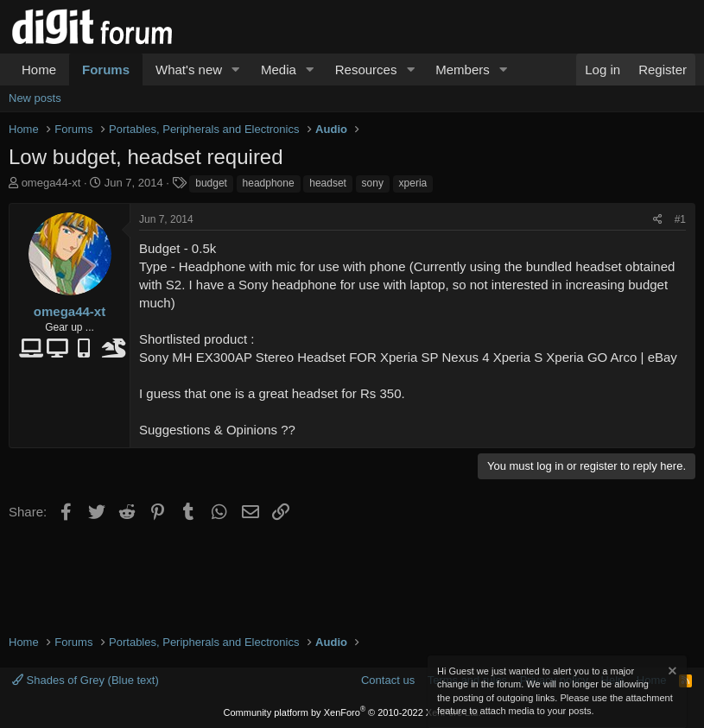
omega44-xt (51, 183)
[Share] (658, 220)
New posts (35, 98)
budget (211, 183)
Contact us (388, 680)
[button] (236, 70)
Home (39, 70)
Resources (366, 70)
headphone (269, 183)
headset (328, 183)
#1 (680, 219)
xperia (413, 183)
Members (463, 70)
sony (373, 183)
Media (279, 70)
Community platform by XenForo (352, 712)
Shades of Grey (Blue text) (86, 680)
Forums (106, 70)
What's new (189, 70)
